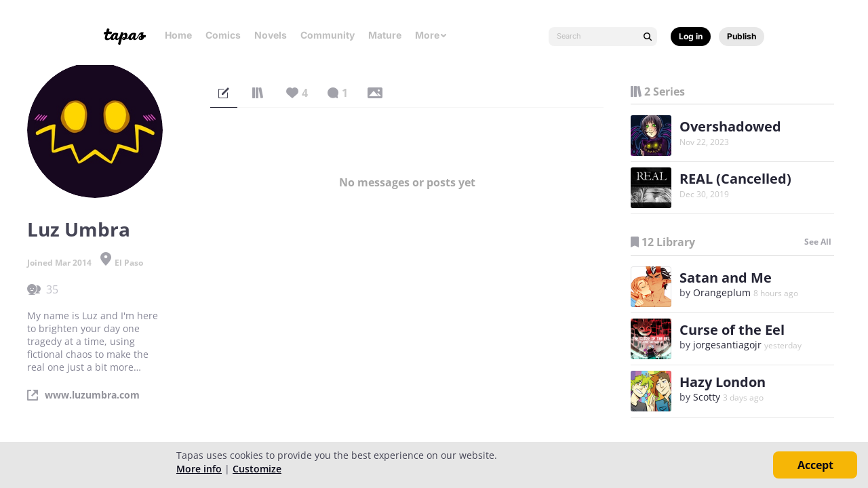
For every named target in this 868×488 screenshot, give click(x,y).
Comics (223, 35)
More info (199, 469)
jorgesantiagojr (727, 345)
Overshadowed (730, 126)
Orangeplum (722, 292)
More (431, 35)
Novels (271, 35)
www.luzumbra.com (92, 395)
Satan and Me (726, 278)
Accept (815, 465)
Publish (742, 36)
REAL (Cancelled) (735, 179)
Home (178, 35)
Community (328, 35)
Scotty (707, 397)
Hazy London (723, 382)
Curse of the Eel (732, 330)
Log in (691, 36)
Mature (385, 35)
